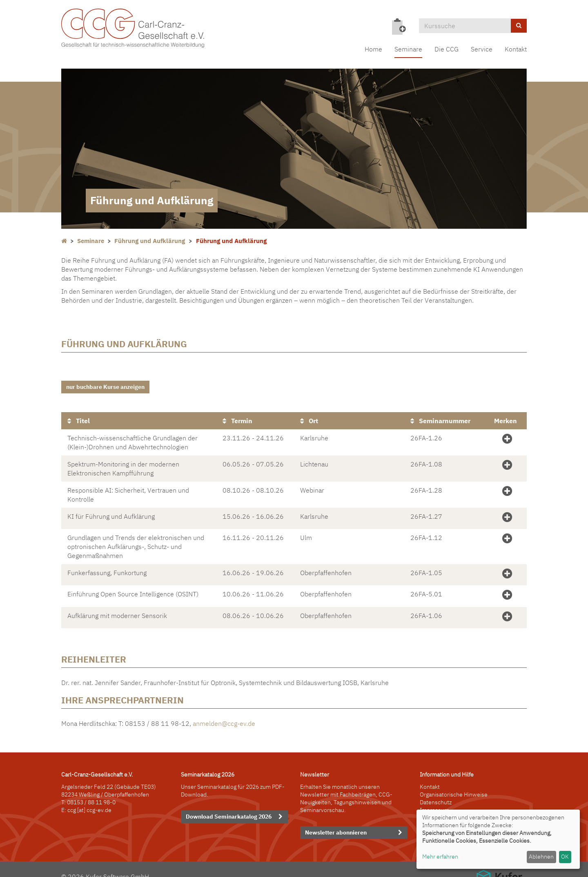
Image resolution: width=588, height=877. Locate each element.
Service (482, 49)
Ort (309, 417)
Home (373, 49)
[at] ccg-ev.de (94, 796)
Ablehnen (541, 857)
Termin (237, 417)
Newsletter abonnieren (336, 819)
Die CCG (447, 49)
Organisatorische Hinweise (454, 781)
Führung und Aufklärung (150, 241)
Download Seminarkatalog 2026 (229, 803)
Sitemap (430, 804)
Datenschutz (436, 788)
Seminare (408, 49)
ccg (72, 796)
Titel (79, 417)
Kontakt (516, 49)
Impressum (434, 796)
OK (565, 857)
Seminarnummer (440, 417)
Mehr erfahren (440, 857)
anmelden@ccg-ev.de (224, 710)
